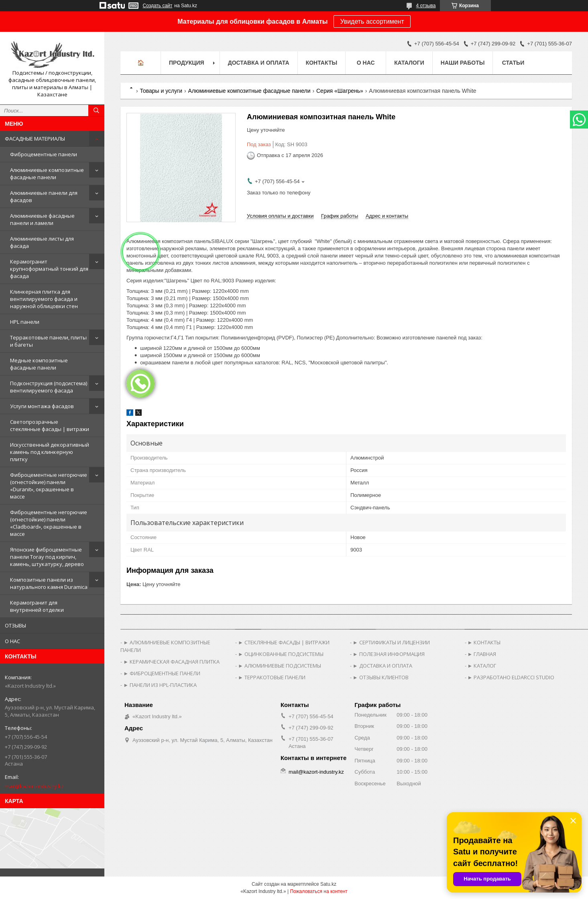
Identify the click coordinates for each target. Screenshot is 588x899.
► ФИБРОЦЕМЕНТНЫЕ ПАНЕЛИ (162, 673)
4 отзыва (426, 6)
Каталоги (409, 63)
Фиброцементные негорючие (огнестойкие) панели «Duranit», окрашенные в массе (49, 486)
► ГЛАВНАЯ (482, 654)
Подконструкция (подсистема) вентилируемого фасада (49, 387)
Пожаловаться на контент (318, 891)
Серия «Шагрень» (340, 91)
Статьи (513, 63)
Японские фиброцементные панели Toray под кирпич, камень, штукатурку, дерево (47, 557)
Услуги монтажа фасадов (42, 406)
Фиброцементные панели (44, 154)
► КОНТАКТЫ (484, 642)
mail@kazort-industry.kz (34, 786)
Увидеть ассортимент (372, 21)
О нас (366, 63)
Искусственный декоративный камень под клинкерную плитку (50, 452)
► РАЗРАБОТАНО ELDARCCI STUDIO (511, 677)
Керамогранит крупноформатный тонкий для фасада (49, 269)
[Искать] (96, 110)
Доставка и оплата (259, 63)
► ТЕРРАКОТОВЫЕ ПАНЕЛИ (272, 677)
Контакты (321, 63)
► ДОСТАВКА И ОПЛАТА (383, 666)
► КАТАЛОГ (482, 666)
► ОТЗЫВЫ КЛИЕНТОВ (381, 677)
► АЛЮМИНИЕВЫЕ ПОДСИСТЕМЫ (280, 666)
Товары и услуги (161, 91)
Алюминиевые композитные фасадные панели (47, 174)
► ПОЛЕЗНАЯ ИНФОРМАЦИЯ (389, 654)
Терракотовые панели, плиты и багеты (48, 341)
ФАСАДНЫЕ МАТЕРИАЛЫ (35, 139)
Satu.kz (328, 884)
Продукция (187, 63)
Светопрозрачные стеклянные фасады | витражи (50, 425)
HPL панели (25, 322)
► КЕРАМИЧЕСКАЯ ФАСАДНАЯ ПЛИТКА (171, 662)
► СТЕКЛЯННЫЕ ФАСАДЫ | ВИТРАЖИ (284, 642)
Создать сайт (158, 6)
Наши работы (463, 63)
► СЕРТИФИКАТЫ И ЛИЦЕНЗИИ (391, 642)
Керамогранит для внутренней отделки (37, 606)
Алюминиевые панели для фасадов (44, 196)
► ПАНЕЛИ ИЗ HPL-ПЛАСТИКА (160, 685)
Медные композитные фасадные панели (39, 364)
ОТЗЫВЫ (15, 625)
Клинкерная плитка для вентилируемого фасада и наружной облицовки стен (44, 299)
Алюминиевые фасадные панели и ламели (42, 219)
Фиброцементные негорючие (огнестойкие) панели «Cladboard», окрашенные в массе (49, 523)
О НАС (12, 641)
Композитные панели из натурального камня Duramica (49, 583)
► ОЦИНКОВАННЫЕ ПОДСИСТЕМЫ (281, 654)
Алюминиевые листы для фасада (42, 242)
